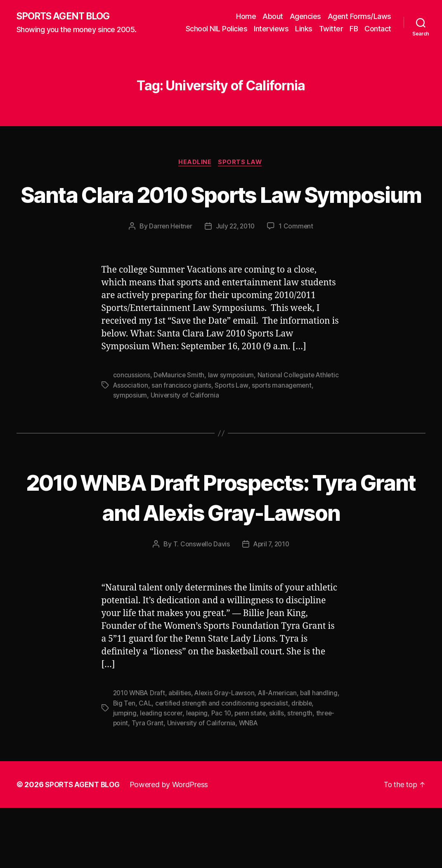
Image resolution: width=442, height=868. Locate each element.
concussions (132, 407)
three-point (159, 783)
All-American (282, 754)
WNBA (298, 783)
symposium (174, 426)
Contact (378, 29)
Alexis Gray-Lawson (228, 754)
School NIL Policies (217, 29)
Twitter (331, 29)
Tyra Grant (196, 783)
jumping (150, 774)
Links (304, 29)
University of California (229, 426)
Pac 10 (248, 774)
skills (305, 774)
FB (354, 29)
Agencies (305, 17)
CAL (175, 764)
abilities (183, 754)
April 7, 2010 (272, 605)
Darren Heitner (169, 258)
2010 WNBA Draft (140, 754)
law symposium (232, 407)
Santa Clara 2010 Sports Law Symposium (221, 210)
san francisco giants (207, 416)
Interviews (271, 29)
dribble (124, 774)
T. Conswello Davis (200, 605)
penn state (278, 774)
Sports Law (242, 163)
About (273, 17)
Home (246, 17)
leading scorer (187, 774)
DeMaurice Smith (179, 407)
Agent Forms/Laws (359, 17)
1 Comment (298, 258)
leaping (223, 774)
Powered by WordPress (173, 845)
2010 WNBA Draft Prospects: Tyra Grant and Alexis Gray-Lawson (221, 542)
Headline (195, 163)
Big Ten (154, 764)
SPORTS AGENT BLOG (66, 16)
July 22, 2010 (236, 258)
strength (126, 783)
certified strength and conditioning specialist (253, 764)
